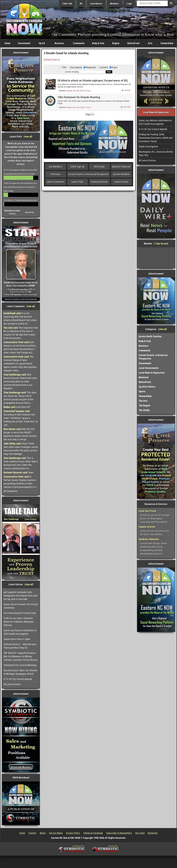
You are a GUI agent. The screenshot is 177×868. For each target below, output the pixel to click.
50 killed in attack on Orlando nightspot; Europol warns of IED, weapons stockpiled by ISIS (93, 82)
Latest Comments (56, 182)
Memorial (144, 377)
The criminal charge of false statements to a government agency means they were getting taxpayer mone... (20, 364)
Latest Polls (78, 182)
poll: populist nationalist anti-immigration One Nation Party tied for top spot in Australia (20, 596)
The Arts (143, 401)
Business (59, 43)
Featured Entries (99, 182)
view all (28, 137)
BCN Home (99, 167)
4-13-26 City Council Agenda (18, 679)
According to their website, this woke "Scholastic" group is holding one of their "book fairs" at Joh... (21, 418)
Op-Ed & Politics (147, 387)
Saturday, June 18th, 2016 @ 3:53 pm (78, 91)
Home (7, 43)
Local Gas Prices (147, 511)
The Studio (144, 410)
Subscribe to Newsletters (119, 833)
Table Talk (67, 4)
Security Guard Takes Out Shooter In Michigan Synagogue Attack (21, 672)
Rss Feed (140, 833)
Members (114, 4)
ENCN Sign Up (78, 167)
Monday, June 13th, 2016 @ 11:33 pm (79, 107)
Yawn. (19, 472)
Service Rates (56, 833)
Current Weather (121, 174)
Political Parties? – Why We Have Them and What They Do (20, 646)
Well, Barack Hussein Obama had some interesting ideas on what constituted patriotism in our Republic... (20, 381)
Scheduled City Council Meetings (20, 665)
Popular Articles (147, 527)
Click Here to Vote (12, 211)
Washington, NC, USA (156, 258)
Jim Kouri (127, 90)
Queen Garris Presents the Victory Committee (21, 606)
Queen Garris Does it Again (17, 639)
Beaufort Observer (121, 167)
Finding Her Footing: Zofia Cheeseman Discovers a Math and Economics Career (156, 138)
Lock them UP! (17, 407)
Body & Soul (98, 43)
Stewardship (167, 43)
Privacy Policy (73, 833)
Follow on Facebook (93, 833)
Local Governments (149, 368)
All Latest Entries (12, 684)
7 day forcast (161, 244)
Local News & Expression (152, 373)
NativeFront (133, 43)
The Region (144, 405)
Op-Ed (42, 43)
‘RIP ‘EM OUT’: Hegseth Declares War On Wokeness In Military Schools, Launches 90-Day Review (21, 656)
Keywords (153, 833)
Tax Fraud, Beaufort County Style (20, 613)
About (43, 833)
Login (129, 4)
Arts (150, 43)
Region (116, 43)
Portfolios (56, 174)
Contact (32, 833)
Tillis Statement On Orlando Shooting (79, 97)
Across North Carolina (150, 336)
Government (24, 43)
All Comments (11, 491)
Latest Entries (121, 182)
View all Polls (30, 212)
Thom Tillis (127, 107)
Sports (142, 391)
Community (79, 43)
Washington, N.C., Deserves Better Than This (156, 153)
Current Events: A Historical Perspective (88, 174)
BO (81, 4)
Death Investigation (148, 147)
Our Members (56, 167)
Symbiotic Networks (149, 539)
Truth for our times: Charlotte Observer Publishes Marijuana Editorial (19, 622)
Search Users (52, 60)
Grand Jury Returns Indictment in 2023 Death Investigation (20, 632)
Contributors (96, 4)
